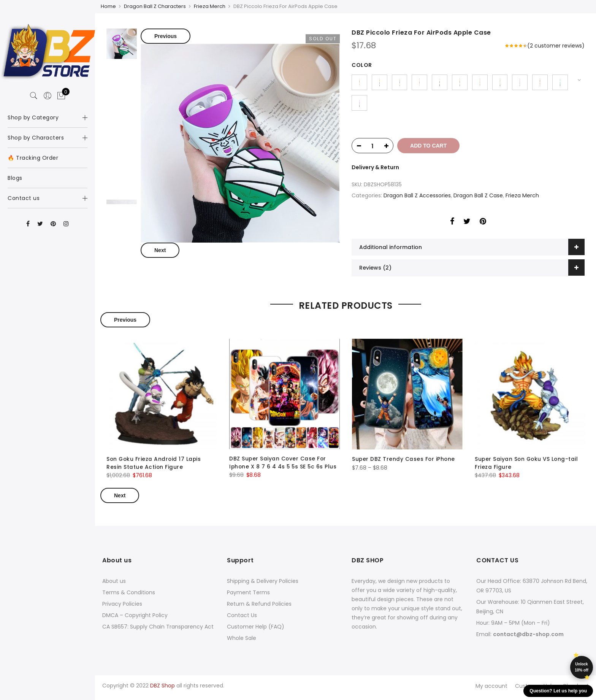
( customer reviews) (556, 45)
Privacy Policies (122, 608)
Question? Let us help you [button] (558, 691)
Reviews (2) (375, 273)
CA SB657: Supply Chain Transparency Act (158, 631)
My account (491, 690)
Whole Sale (242, 642)
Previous (166, 35)
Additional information (391, 252)
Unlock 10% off (582, 667)
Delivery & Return (375, 172)
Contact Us (242, 619)
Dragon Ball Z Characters (155, 6)
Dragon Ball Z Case (478, 200)
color (362, 64)
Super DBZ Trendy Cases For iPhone (404, 464)
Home (108, 6)
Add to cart (431, 151)
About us (114, 585)
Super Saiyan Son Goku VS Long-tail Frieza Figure (527, 468)
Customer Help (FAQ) (256, 631)
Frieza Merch (210, 6)
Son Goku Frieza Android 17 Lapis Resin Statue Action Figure (155, 468)
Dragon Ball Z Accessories (417, 200)
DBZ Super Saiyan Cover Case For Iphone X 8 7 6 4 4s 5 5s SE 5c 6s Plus (284, 467)
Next (160, 249)
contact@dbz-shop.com (528, 638)
